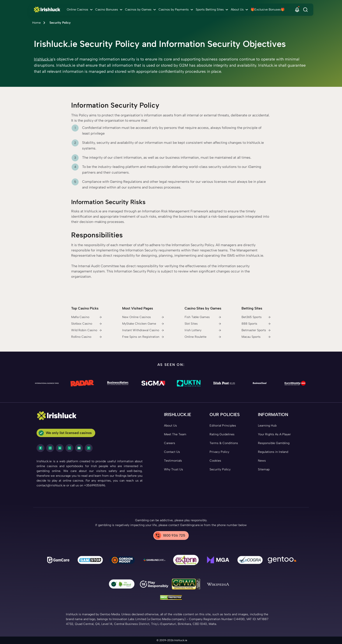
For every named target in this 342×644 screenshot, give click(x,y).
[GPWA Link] (186, 585)
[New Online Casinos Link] (143, 317)
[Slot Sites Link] (203, 324)
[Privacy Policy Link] (219, 452)
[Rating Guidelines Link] (222, 434)
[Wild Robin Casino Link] (87, 330)
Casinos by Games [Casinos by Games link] (138, 10)
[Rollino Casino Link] (87, 337)
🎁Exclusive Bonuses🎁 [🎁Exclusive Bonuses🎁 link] (268, 10)
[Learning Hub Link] (267, 426)
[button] (297, 10)
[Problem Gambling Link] (186, 561)
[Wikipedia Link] (218, 585)
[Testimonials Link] (173, 461)
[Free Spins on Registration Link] (143, 337)
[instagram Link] (50, 448)
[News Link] (262, 461)
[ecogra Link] (250, 561)
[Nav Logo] (48, 10)
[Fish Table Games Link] (203, 317)
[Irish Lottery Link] (203, 330)
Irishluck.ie (43, 59)
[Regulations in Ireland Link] (273, 452)
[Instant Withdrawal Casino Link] (143, 330)
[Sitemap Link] (264, 470)
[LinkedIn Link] (60, 448)
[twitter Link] (69, 448)
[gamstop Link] (90, 561)
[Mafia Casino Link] (87, 317)
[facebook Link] (41, 448)
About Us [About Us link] (237, 10)
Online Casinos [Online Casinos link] (78, 10)
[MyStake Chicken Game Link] (143, 324)
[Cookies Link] (215, 461)
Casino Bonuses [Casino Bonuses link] (107, 10)
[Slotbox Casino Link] (87, 324)
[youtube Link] (79, 448)
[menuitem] (80, 10)
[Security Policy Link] (220, 470)
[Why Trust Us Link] (174, 470)
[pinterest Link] (89, 448)
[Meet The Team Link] (175, 434)
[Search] (305, 10)
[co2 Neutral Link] (122, 585)
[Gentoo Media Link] (282, 561)
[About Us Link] (170, 426)
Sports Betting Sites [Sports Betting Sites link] (210, 10)
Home (36, 23)
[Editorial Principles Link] (223, 426)
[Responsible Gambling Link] (274, 443)
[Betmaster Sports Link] (256, 330)
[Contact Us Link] (172, 452)
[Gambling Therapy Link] (122, 561)
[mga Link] (218, 561)
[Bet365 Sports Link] (256, 317)
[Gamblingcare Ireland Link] (154, 561)
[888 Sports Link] (256, 324)
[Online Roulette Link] (203, 337)
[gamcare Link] (58, 561)
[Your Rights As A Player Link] (274, 434)
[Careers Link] (170, 443)
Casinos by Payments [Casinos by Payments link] (174, 10)
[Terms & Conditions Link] (224, 443)
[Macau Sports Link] (256, 337)
